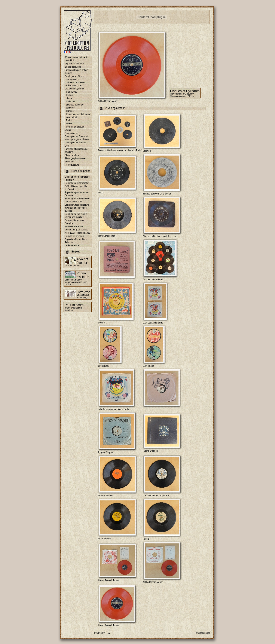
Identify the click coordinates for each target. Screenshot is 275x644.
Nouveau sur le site (74, 226)
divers (69, 98)
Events (68, 130)
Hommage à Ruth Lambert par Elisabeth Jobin (77, 200)
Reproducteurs (72, 165)
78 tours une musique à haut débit (76, 59)
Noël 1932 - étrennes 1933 (77, 233)
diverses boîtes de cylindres (75, 106)
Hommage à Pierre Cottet (77, 183)
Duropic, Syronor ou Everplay (74, 222)
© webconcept (203, 633)
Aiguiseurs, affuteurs (75, 64)
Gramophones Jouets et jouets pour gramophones (77, 138)
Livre (67, 146)
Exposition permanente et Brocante (77, 194)
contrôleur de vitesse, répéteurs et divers (75, 84)
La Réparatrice (72, 246)
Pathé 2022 (72, 92)
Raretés (70, 111)
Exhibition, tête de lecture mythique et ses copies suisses (77, 208)
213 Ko (191, 96)
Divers (69, 124)
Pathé (69, 120)
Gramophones (72, 133)
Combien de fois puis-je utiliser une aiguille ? (76, 216)
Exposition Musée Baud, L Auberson (77, 241)
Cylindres (71, 102)
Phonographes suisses (76, 158)
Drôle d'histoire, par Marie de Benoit (77, 188)
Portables (69, 162)
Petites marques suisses (76, 230)
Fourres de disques (75, 127)
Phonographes (72, 155)
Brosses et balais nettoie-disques (77, 72)
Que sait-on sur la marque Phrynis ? (77, 178)
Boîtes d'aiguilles (73, 67)
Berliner (70, 95)
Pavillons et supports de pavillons (76, 151)
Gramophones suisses (76, 143)
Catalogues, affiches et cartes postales (76, 78)
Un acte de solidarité (75, 236)
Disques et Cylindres (75, 89)
